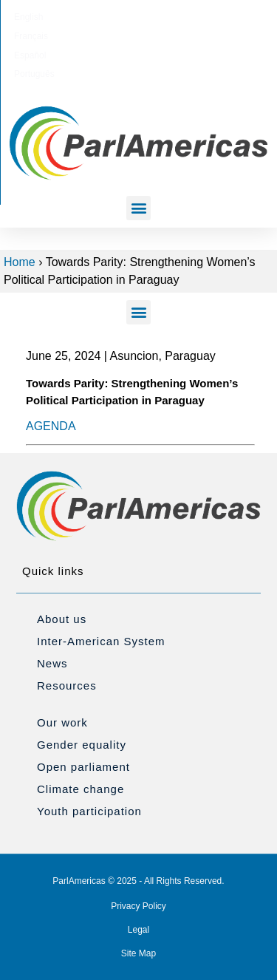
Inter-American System (101, 641)
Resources (67, 685)
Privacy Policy (138, 906)
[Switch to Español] (157, 17)
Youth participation (89, 811)
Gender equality (82, 745)
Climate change (81, 789)
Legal (138, 930)
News (52, 663)
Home (20, 262)
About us (62, 619)
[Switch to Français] (109, 17)
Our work (62, 722)
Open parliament (83, 767)
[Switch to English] (63, 17)
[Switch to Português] (209, 17)
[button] (138, 208)
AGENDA (51, 426)
